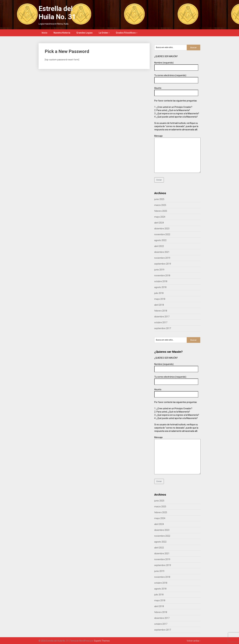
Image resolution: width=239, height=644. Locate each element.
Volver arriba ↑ (194, 641)
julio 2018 (159, 293)
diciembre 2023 (162, 229)
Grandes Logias (84, 33)
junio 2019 (159, 270)
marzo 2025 (160, 205)
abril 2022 (159, 246)
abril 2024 (159, 223)
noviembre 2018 (162, 276)
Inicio (45, 33)
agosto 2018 (160, 287)
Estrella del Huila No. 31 (57, 13)
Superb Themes (102, 641)
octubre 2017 (161, 322)
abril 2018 (159, 305)
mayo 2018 (160, 299)
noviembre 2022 (162, 234)
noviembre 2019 (162, 258)
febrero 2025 (161, 211)
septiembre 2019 (163, 264)
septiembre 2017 (163, 328)
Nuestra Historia (62, 33)
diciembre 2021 (162, 252)
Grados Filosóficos (126, 33)
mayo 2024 (160, 217)
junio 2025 (159, 199)
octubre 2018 (161, 281)
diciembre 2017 (162, 317)
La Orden (103, 33)
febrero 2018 (161, 311)
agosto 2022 (160, 240)
